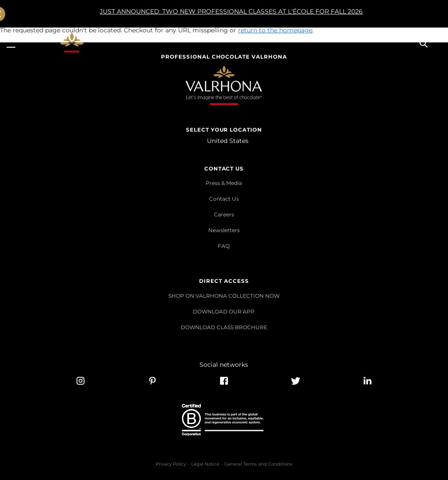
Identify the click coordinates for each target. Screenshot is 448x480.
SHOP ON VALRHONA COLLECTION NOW (224, 296)
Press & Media (224, 183)
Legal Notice (205, 464)
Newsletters (224, 230)
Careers (224, 214)
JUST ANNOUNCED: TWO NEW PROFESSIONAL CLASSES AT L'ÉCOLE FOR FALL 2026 (204, 14)
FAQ (224, 246)
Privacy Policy (171, 464)
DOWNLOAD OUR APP (224, 311)
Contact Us (224, 199)
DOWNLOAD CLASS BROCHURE (224, 327)
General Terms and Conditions (258, 464)
